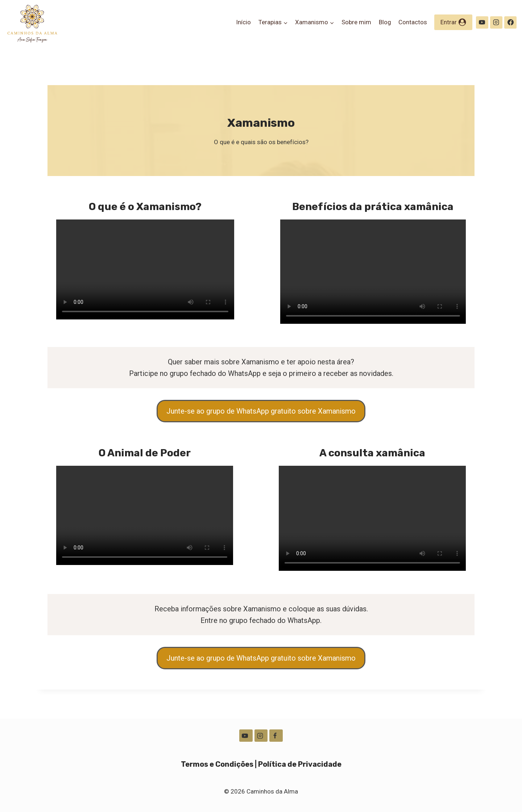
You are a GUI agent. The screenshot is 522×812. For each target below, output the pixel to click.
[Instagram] (496, 22)
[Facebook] (510, 22)
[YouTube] (482, 22)
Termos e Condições (217, 759)
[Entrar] (453, 22)
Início (243, 22)
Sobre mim (356, 22)
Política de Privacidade (300, 759)
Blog (385, 22)
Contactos (413, 22)
